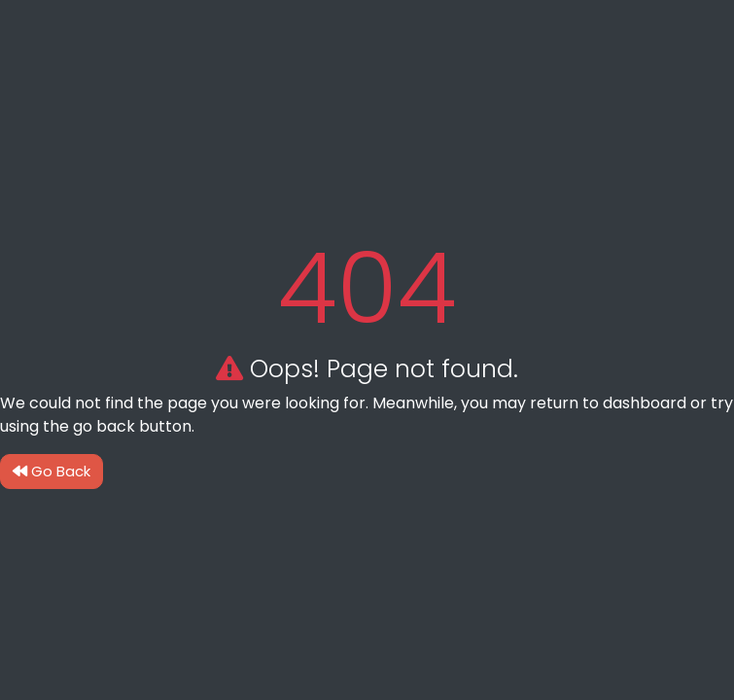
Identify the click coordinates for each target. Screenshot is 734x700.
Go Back (52, 471)
